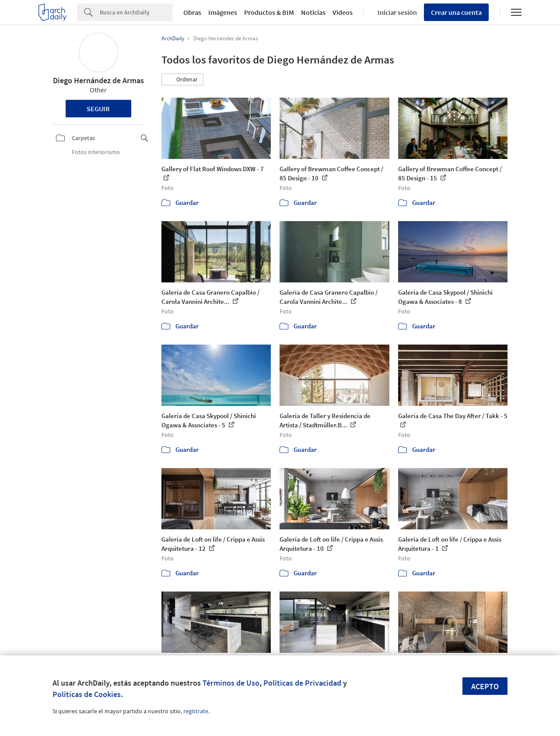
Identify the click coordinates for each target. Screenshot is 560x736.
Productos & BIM (269, 12)
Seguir (98, 109)
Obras (192, 12)
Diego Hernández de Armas (98, 80)
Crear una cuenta (456, 12)
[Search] (136, 12)
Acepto (485, 686)
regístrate (196, 711)
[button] (182, 80)
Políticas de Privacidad (302, 683)
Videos (343, 12)
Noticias (313, 12)
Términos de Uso (231, 683)
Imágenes (223, 12)
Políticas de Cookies (87, 694)
